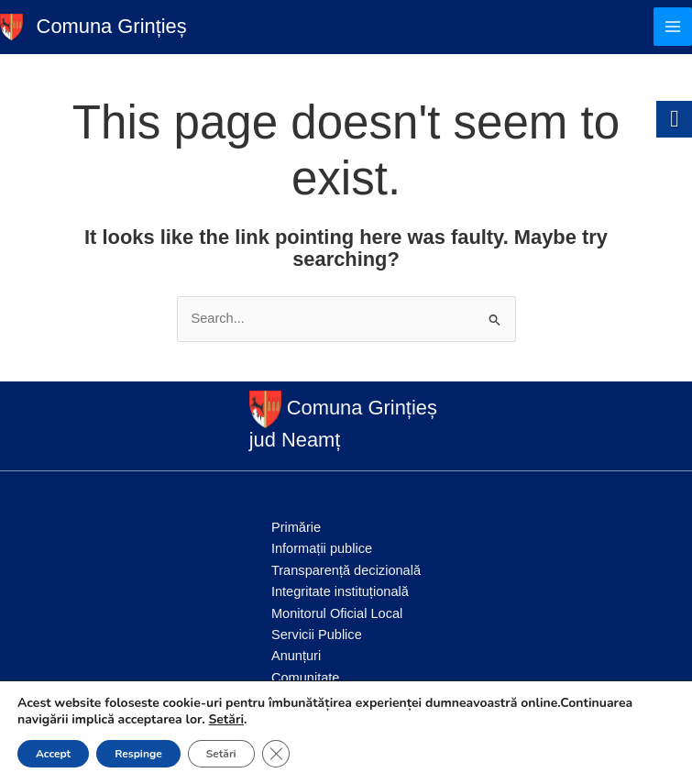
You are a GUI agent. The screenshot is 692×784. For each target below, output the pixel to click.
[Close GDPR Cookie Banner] (276, 754)
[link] (11, 26)
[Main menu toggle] (673, 27)
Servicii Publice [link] (317, 635)
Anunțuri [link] (296, 656)
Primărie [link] (296, 527)
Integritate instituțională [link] (340, 591)
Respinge (138, 754)
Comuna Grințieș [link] (112, 26)
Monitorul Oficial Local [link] (337, 613)
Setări (226, 720)
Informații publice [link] (322, 548)
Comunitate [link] (306, 678)
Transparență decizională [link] (346, 570)
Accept (53, 754)
